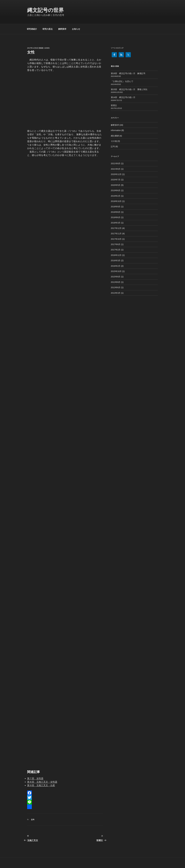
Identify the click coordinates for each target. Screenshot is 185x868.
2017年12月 (116, 228)
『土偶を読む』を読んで (122, 81)
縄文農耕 (115, 136)
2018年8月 (116, 212)
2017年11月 (116, 234)
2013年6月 (116, 287)
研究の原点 (48, 29)
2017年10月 (116, 239)
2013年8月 (116, 282)
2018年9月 (116, 207)
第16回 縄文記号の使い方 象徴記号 (128, 73)
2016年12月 (116, 255)
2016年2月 (116, 266)
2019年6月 (116, 190)
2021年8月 (116, 163)
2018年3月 (116, 223)
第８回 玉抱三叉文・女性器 (42, 782)
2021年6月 (116, 169)
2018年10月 (116, 201)
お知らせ (76, 29)
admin (47, 48)
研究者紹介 (32, 29)
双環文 (114, 105)
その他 (114, 141)
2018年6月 (116, 217)
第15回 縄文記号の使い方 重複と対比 (129, 89)
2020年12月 (116, 174)
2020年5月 (116, 185)
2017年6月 (116, 244)
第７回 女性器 (35, 778)
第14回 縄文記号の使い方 (123, 97)
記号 (33, 820)
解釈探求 (62, 29)
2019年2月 (116, 196)
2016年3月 (116, 261)
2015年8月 (116, 277)
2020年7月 (116, 180)
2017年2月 (116, 250)
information (116, 130)
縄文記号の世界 (45, 10)
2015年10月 (116, 271)
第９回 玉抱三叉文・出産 (41, 785)
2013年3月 (116, 293)
